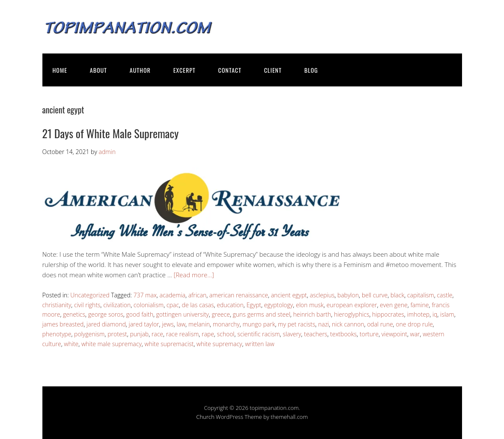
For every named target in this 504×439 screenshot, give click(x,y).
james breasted (63, 324)
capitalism (421, 295)
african (198, 295)
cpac (173, 305)
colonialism (149, 305)
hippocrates (388, 314)
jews (168, 324)
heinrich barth (312, 314)
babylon (348, 295)
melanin (199, 324)
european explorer (352, 305)
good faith (140, 314)
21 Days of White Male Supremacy (111, 133)
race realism (183, 334)
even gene (394, 305)
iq (435, 314)
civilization (117, 305)
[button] (192, 207)
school (226, 334)
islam (447, 314)
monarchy (226, 324)
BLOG (311, 70)
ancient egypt (289, 295)
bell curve (375, 295)
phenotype (57, 334)
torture (369, 334)
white (71, 344)
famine (419, 305)
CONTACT (230, 70)
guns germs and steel (262, 314)
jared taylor (144, 324)
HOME (60, 70)
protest (117, 334)
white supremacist (169, 344)
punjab (139, 334)
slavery (292, 334)
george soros (106, 314)
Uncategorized (90, 295)
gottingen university (183, 314)
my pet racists (297, 324)
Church (205, 417)
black (397, 295)
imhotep (418, 314)
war (415, 334)
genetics (74, 314)
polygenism (89, 334)
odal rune (380, 324)
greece (221, 314)
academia (173, 295)
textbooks (343, 334)
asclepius (322, 295)
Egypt (253, 305)
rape (208, 334)
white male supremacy (112, 344)
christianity (57, 305)
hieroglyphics (352, 314)
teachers (316, 334)
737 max (145, 295)
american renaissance (239, 295)
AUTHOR (140, 70)
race (157, 334)
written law (259, 344)
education (230, 305)
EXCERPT (185, 70)
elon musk (310, 305)
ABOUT (98, 70)
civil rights (87, 305)
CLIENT (273, 70)
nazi (324, 324)
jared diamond (106, 324)
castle (444, 295)
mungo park (259, 324)
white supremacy (219, 344)
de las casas (198, 305)
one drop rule (414, 324)
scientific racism (258, 334)
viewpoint (394, 334)
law (181, 324)
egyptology (279, 305)
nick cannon (348, 324)
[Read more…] (194, 275)
